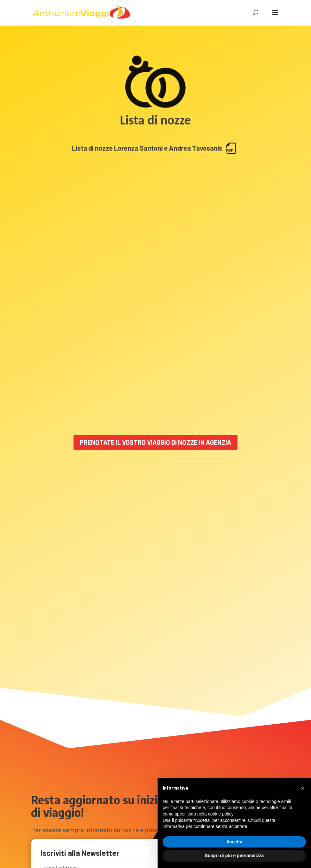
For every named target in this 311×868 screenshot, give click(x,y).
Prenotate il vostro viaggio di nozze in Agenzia (155, 442)
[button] (303, 788)
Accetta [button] (234, 842)
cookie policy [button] (221, 814)
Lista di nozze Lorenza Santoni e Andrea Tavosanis (155, 155)
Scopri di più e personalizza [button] (234, 856)
